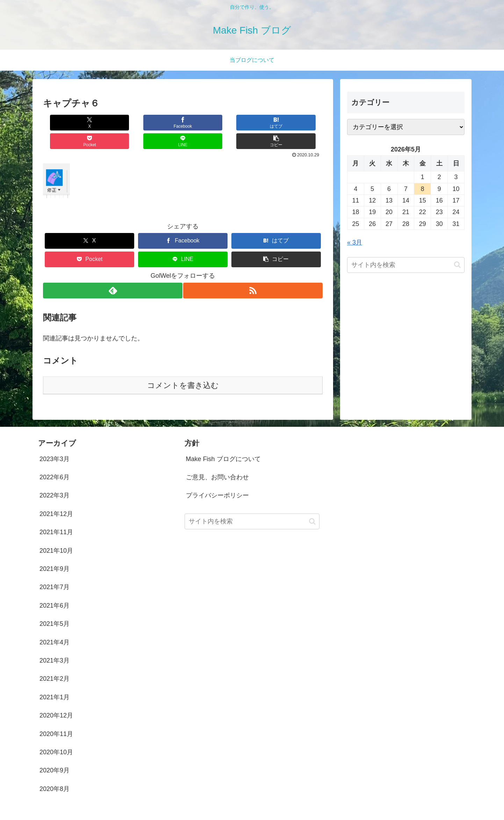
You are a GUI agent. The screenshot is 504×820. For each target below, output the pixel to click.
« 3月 (355, 242)
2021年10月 (56, 532)
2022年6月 (55, 459)
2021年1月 (55, 679)
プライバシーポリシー (217, 477)
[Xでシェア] (66, 123)
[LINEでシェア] (253, 123)
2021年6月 (55, 587)
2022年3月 (55, 477)
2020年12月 (56, 697)
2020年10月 (56, 734)
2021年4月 (55, 624)
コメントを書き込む (183, 367)
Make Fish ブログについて (223, 440)
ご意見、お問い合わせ (217, 459)
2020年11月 (56, 715)
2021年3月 (55, 642)
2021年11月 (56, 514)
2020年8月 (55, 770)
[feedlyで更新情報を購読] (112, 272)
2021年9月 (55, 550)
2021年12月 (56, 495)
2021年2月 (55, 660)
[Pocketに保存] (206, 123)
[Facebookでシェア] (113, 123)
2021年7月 (55, 568)
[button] (299, 123)
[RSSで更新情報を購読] (253, 272)
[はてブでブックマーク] (159, 123)
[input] (406, 265)
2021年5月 (55, 605)
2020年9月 (55, 752)
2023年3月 (55, 440)
